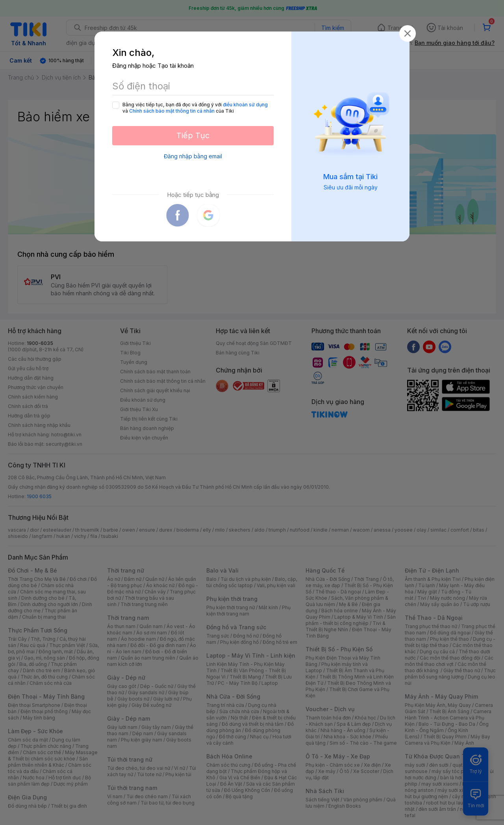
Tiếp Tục (193, 135)
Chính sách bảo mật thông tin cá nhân (172, 111)
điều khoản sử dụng (245, 105)
